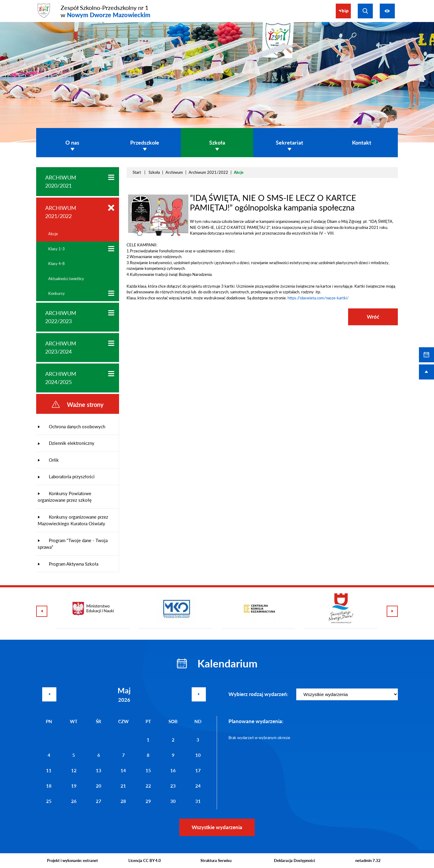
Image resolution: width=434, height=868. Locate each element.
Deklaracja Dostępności (294, 860)
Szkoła (154, 172)
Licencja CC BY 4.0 (145, 860)
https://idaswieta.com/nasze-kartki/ (318, 298)
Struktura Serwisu (216, 860)
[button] (158, 236)
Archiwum (174, 172)
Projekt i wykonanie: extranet (72, 860)
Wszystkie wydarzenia (217, 827)
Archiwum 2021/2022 (208, 172)
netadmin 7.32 (368, 860)
